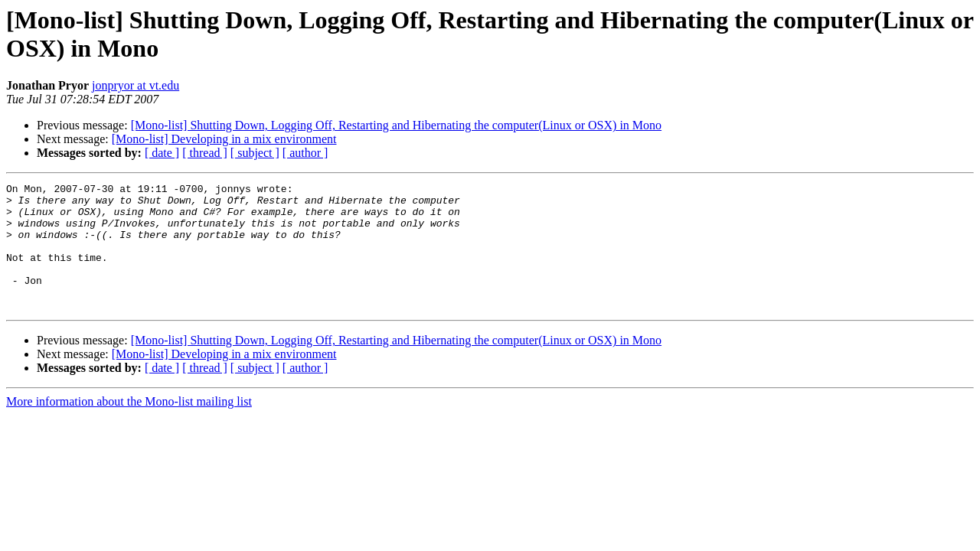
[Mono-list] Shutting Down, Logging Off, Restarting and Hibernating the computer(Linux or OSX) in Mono (396, 125)
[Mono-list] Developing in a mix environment (224, 139)
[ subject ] (255, 153)
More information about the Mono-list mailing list (129, 427)
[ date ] (162, 153)
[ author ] (305, 153)
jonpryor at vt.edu (136, 85)
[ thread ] (205, 153)
